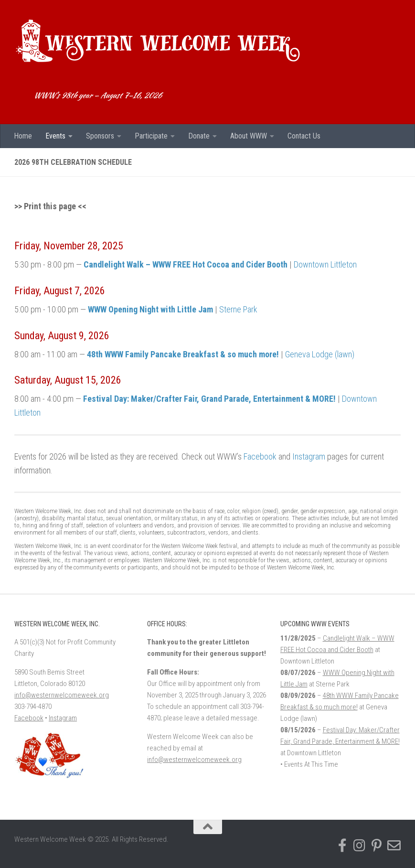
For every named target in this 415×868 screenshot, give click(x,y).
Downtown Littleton (325, 264)
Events (55, 136)
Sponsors (100, 136)
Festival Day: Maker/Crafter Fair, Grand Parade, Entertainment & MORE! (209, 399)
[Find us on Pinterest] (377, 846)
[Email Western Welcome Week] (394, 846)
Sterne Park (238, 309)
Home (23, 136)
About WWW (249, 136)
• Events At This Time (309, 764)
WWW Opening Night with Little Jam (150, 309)
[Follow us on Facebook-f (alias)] (342, 846)
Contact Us (304, 136)
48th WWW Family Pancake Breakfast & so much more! (183, 354)
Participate (151, 136)
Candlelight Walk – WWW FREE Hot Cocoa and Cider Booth (186, 264)
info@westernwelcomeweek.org (62, 695)
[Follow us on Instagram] (360, 846)
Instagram (309, 456)
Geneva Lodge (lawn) (320, 354)
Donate (199, 136)
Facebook (260, 456)
